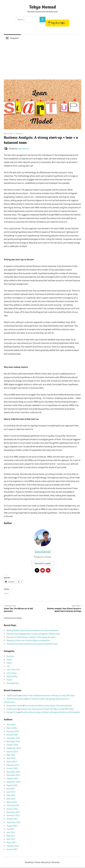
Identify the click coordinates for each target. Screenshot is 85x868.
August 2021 (12, 826)
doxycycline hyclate (14, 706)
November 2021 (13, 816)
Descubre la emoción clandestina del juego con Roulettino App (32, 644)
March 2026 (12, 728)
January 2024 (12, 752)
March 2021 (12, 843)
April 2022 (11, 799)
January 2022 (12, 809)
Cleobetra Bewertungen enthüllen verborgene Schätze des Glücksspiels (50, 712)
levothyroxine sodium (15, 699)
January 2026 (12, 735)
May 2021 (11, 836)
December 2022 (13, 772)
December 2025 (13, 738)
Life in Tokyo (12, 673)
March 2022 (12, 802)
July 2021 (11, 829)
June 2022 (11, 792)
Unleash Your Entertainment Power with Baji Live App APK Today (48, 695)
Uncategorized (13, 683)
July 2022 (11, 789)
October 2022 (12, 779)
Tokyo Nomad (43, 7)
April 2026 (11, 725)
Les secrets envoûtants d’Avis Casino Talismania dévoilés (49, 706)
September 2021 (14, 822)
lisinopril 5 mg (12, 712)
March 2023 (12, 762)
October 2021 (12, 819)
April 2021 (11, 839)
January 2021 (12, 849)
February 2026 (13, 731)
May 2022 (11, 795)
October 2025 (12, 745)
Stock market (12, 676)
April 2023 (11, 758)
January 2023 (12, 768)
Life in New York (13, 670)
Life (8, 666)
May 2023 (11, 755)
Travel (9, 680)
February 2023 (13, 765)
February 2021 (13, 846)
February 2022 (13, 805)
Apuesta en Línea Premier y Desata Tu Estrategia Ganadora (31, 637)
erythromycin (12, 709)
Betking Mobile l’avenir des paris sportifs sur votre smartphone (33, 630)
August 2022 (12, 785)
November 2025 (13, 741)
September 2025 (14, 748)
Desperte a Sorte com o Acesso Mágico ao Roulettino (28, 641)
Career (9, 660)
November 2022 (13, 775)
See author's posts (43, 563)
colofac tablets (13, 695)
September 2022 (14, 782)
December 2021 (13, 812)
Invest (9, 663)
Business (19, 133)
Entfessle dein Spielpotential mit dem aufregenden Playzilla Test (33, 634)
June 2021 (11, 832)
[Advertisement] (42, 59)
